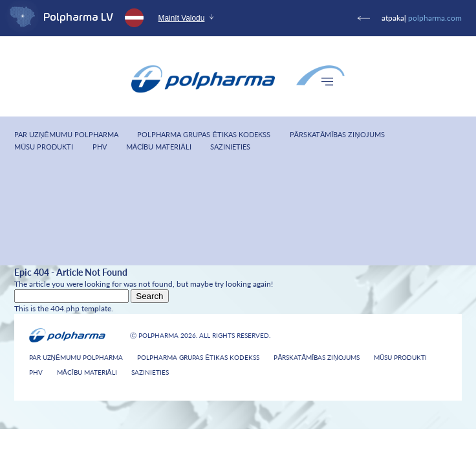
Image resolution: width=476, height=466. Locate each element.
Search (149, 296)
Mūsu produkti (44, 147)
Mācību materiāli (159, 147)
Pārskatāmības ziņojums (337, 134)
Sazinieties (230, 147)
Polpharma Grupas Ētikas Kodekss (203, 134)
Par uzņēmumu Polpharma (66, 134)
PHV (100, 147)
